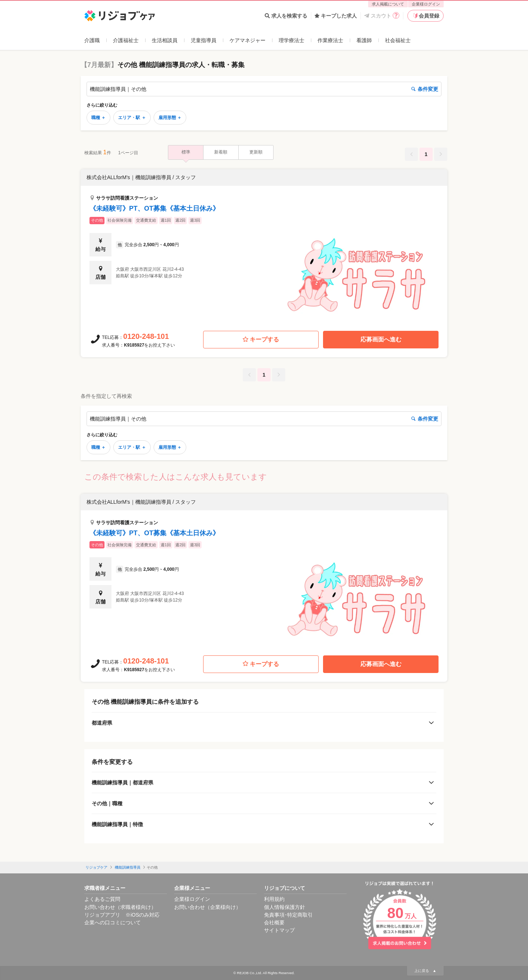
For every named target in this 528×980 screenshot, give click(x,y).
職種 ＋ (98, 118)
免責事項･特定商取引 (288, 915)
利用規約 (274, 899)
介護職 (92, 40)
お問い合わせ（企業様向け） (208, 907)
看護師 (364, 40)
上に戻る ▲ (425, 971)
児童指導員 (203, 40)
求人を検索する (286, 16)
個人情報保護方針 (285, 907)
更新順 (256, 152)
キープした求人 (336, 16)
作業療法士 (330, 40)
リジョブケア (96, 867)
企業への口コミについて (113, 922)
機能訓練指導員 (128, 867)
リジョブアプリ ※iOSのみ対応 (122, 915)
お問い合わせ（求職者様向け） (120, 907)
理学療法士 (291, 40)
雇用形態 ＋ (170, 118)
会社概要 (274, 922)
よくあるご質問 (102, 899)
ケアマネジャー (247, 40)
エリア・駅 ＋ (132, 118)
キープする (261, 340)
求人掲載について (388, 4)
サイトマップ (279, 930)
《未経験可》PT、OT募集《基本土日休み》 (154, 208)
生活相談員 (165, 40)
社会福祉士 (398, 40)
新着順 (221, 152)
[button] (264, 246)
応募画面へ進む (381, 339)
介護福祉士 (126, 40)
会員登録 (426, 16)
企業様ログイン (426, 4)
